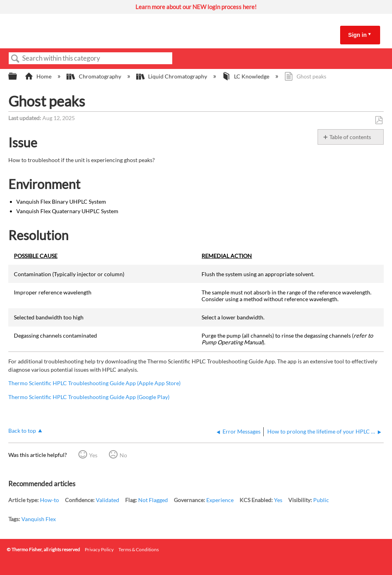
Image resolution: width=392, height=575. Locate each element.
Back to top (22, 431)
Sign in (357, 35)
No (123, 455)
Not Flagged (153, 500)
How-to (49, 500)
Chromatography (94, 76)
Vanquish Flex (39, 519)
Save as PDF (379, 120)
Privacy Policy (99, 549)
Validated (108, 500)
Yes (93, 455)
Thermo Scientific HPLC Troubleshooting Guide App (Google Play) (89, 397)
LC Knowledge (246, 76)
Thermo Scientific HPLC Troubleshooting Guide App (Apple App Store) (94, 383)
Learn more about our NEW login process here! (196, 7)
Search (15, 59)
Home (39, 76)
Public (321, 500)
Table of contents (350, 137)
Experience (220, 500)
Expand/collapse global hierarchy (18, 76)
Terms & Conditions (139, 549)
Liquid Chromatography (172, 76)
